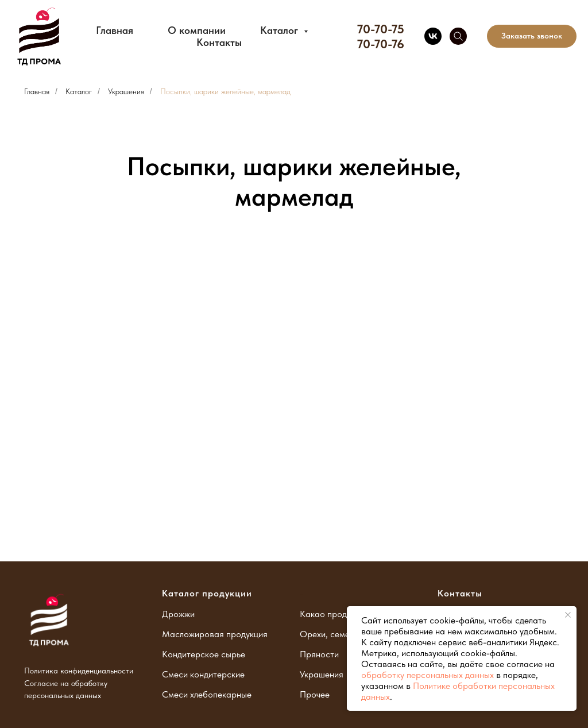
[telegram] (458, 36)
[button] (532, 36)
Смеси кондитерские (203, 674)
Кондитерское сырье (204, 654)
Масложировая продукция (215, 634)
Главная (115, 30)
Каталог (79, 91)
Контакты (219, 42)
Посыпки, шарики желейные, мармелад (225, 91)
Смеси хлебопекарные (207, 694)
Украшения (126, 91)
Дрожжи (178, 614)
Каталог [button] (281, 30)
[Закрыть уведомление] (568, 615)
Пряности (319, 654)
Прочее (315, 694)
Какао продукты (332, 614)
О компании (197, 30)
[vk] (433, 36)
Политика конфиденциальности (79, 671)
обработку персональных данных (428, 675)
